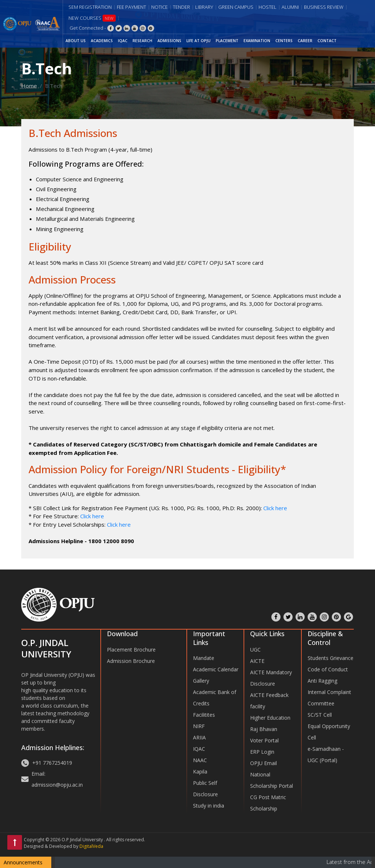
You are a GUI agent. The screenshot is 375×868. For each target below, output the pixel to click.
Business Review (324, 7)
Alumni (290, 7)
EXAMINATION (257, 41)
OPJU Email (263, 763)
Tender (181, 7)
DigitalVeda (91, 846)
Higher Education (270, 718)
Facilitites (204, 715)
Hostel (268, 7)
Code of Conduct (328, 669)
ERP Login (262, 752)
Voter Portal (264, 740)
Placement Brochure (131, 650)
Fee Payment (131, 7)
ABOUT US (76, 41)
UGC (255, 650)
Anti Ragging (322, 681)
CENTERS (284, 41)
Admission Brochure (131, 661)
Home (29, 86)
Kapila (200, 771)
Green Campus (236, 7)
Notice (159, 7)
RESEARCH (142, 41)
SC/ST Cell (320, 715)
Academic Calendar (216, 669)
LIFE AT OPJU (198, 41)
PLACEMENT (227, 41)
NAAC (200, 760)
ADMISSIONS (169, 41)
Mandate (204, 658)
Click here (275, 508)
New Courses (92, 18)
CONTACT (327, 41)
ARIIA (199, 737)
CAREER (305, 41)
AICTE (257, 661)
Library (204, 7)
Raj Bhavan (264, 729)
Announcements (23, 862)
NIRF (199, 726)
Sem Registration (90, 7)
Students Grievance (331, 658)
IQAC (123, 41)
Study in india (209, 806)
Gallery (201, 681)
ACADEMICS (102, 41)
